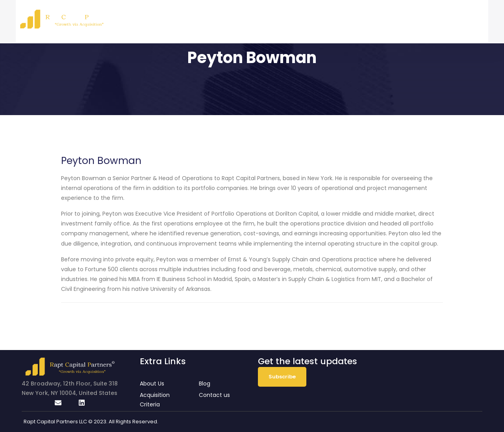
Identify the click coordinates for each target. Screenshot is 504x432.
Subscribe (282, 377)
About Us (314, 18)
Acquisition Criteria (370, 18)
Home (280, 18)
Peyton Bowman (101, 161)
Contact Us (458, 18)
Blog (421, 18)
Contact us (214, 395)
